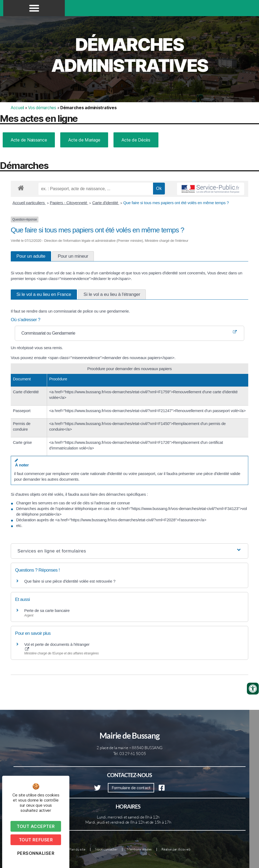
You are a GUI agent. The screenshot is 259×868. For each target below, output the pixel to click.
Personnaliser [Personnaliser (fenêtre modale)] (36, 853)
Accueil (17, 108)
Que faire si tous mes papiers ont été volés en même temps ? (176, 203)
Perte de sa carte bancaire (47, 610)
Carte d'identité (106, 203)
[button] (34, 8)
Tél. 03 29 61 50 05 (130, 754)
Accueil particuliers (29, 203)
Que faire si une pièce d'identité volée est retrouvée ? (70, 581)
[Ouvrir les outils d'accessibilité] (253, 689)
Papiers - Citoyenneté (69, 203)
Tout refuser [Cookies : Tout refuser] (36, 840)
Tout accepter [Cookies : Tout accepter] (36, 826)
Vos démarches (42, 108)
